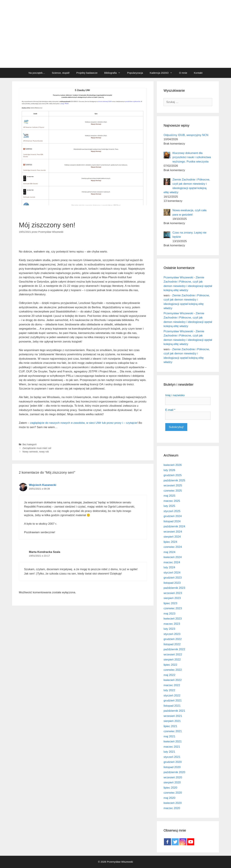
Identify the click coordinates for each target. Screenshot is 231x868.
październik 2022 (174, 649)
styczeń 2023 (172, 634)
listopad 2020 (172, 767)
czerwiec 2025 (173, 491)
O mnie (183, 73)
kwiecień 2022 (173, 680)
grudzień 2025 (173, 475)
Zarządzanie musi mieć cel (37, 448)
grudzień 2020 (173, 762)
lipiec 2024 (170, 542)
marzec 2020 (172, 808)
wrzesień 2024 (173, 532)
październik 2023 (174, 588)
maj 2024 (169, 552)
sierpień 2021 (172, 721)
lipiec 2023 (170, 603)
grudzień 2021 (173, 701)
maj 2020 (169, 798)
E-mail (170, 410)
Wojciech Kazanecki (43, 485)
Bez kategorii (30, 444)
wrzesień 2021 (173, 716)
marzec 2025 (172, 501)
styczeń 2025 (172, 511)
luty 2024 (169, 567)
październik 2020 (174, 772)
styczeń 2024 (172, 573)
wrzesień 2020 (173, 777)
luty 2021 (169, 752)
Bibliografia (114, 73)
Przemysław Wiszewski (178, 277)
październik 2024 (174, 526)
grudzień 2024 (173, 516)
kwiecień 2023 (173, 619)
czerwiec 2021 (173, 731)
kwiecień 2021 (173, 741)
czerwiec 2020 (173, 793)
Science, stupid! (61, 73)
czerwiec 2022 (173, 670)
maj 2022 (169, 675)
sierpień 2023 (172, 598)
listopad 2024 (172, 521)
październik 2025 (174, 480)
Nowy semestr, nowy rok (36, 452)
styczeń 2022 (172, 695)
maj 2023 (169, 614)
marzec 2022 (172, 685)
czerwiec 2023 (173, 608)
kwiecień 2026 (173, 465)
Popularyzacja (135, 73)
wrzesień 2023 (173, 593)
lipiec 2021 (170, 726)
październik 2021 (174, 711)
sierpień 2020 (172, 782)
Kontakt (198, 73)
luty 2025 (169, 506)
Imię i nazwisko (175, 395)
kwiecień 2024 (173, 557)
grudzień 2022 (173, 639)
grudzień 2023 (173, 578)
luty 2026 (169, 470)
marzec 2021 (172, 747)
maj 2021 (169, 736)
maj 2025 (169, 496)
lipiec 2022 (170, 665)
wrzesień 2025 (173, 485)
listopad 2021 (172, 706)
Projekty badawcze (87, 73)
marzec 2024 (172, 562)
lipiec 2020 (170, 788)
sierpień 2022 (172, 660)
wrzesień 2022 (173, 655)
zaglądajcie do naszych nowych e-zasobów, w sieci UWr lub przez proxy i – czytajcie (84, 423)
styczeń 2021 (172, 757)
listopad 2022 (172, 644)
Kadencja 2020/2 (163, 73)
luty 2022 (169, 690)
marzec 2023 (172, 624)
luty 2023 (169, 629)
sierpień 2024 (172, 537)
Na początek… (37, 73)
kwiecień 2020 (173, 803)
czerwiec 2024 (173, 547)
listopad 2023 (172, 583)
